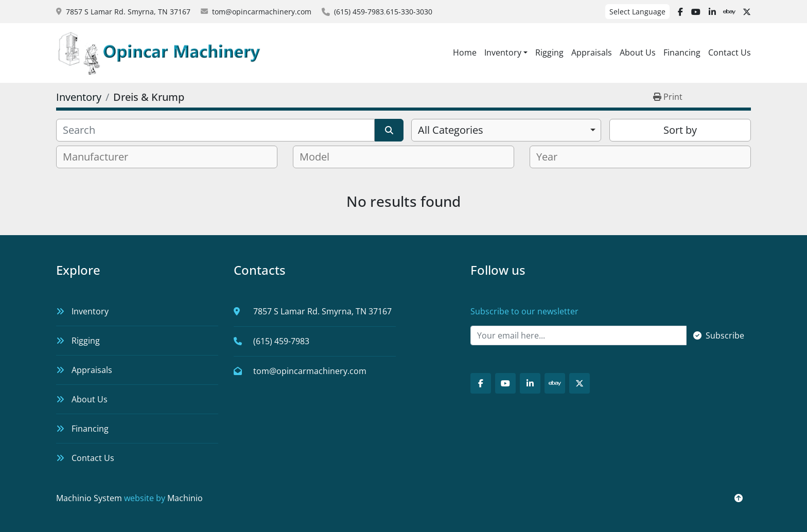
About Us (638, 52)
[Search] (215, 130)
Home (465, 52)
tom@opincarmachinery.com (262, 12)
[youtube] (696, 12)
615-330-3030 (409, 12)
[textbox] (100, 157)
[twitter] (747, 12)
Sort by (680, 130)
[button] (506, 52)
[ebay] (729, 12)
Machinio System (89, 498)
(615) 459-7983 (359, 12)
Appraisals (592, 52)
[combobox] (506, 130)
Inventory (503, 52)
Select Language (637, 12)
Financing (682, 52)
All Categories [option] (451, 130)
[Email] (578, 335)
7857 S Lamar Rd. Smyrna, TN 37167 (128, 12)
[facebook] (680, 12)
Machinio (185, 498)
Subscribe (719, 335)
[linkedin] (712, 12)
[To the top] (739, 498)
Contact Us (730, 52)
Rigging (549, 52)
